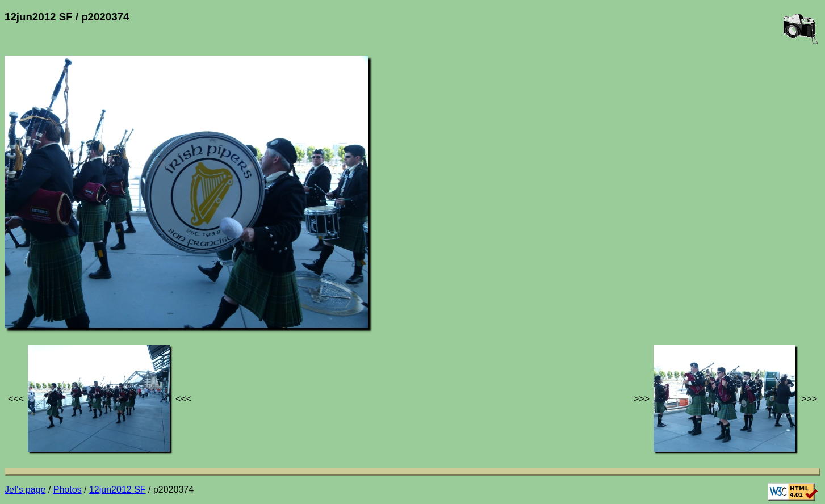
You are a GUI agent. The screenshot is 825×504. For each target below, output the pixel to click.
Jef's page (25, 490)
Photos (68, 490)
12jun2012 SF (118, 490)
